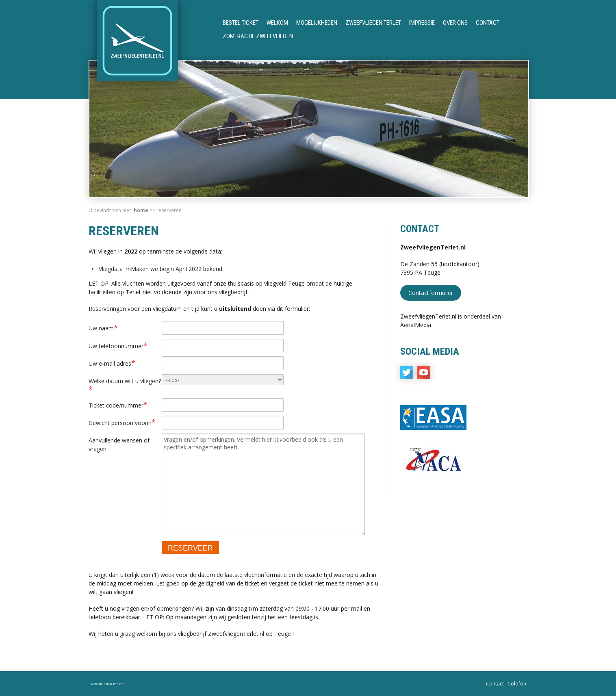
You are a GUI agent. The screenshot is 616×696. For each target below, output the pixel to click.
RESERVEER (190, 548)
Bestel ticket (241, 23)
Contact (488, 23)
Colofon (517, 684)
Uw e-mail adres (112, 363)
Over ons (455, 23)
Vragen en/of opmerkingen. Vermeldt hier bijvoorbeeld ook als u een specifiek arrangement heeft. (263, 484)
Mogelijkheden (317, 23)
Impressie (422, 23)
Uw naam (103, 327)
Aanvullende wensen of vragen (119, 444)
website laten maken (108, 684)
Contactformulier (431, 293)
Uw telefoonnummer (118, 345)
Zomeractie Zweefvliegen (258, 36)
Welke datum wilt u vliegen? (125, 386)
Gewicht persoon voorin (122, 422)
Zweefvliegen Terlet (373, 23)
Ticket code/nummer (118, 405)
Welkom (277, 23)
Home (141, 210)
